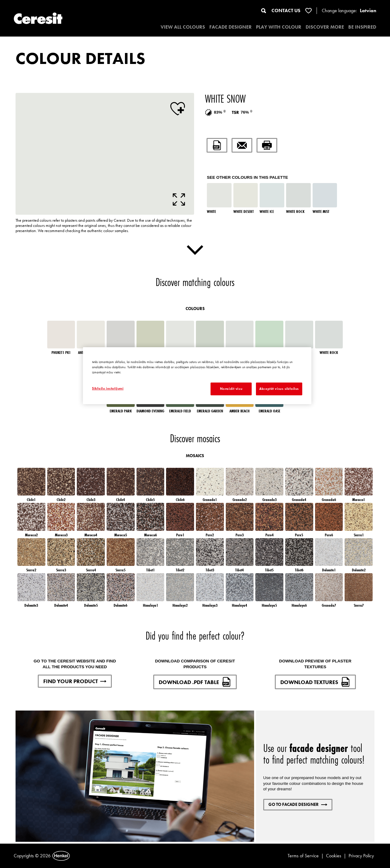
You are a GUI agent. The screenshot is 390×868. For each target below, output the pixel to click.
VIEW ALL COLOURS (183, 27)
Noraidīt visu (231, 389)
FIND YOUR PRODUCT (75, 681)
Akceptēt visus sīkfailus (279, 389)
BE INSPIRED (362, 27)
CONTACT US (286, 11)
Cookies (334, 856)
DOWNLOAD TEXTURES (315, 682)
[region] (197, 376)
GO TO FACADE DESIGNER (298, 804)
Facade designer (230, 27)
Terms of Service (303, 856)
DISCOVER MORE (325, 27)
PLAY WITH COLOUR (279, 27)
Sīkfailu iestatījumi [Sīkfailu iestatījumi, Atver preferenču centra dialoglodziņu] (108, 388)
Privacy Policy (361, 856)
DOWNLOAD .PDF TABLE (195, 682)
